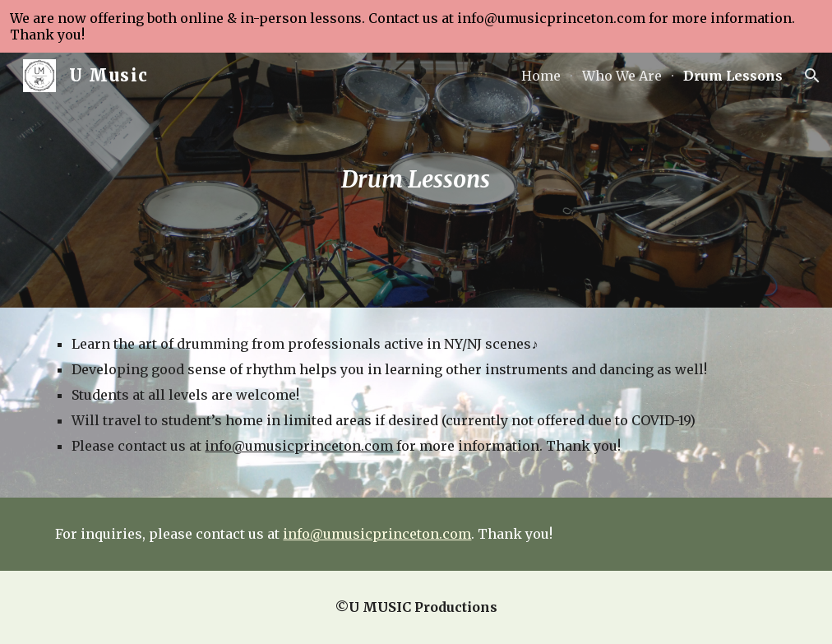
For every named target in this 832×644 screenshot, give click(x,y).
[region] (416, 26)
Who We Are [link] (622, 76)
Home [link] (541, 76)
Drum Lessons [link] (733, 76)
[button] (812, 76)
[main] (416, 180)
